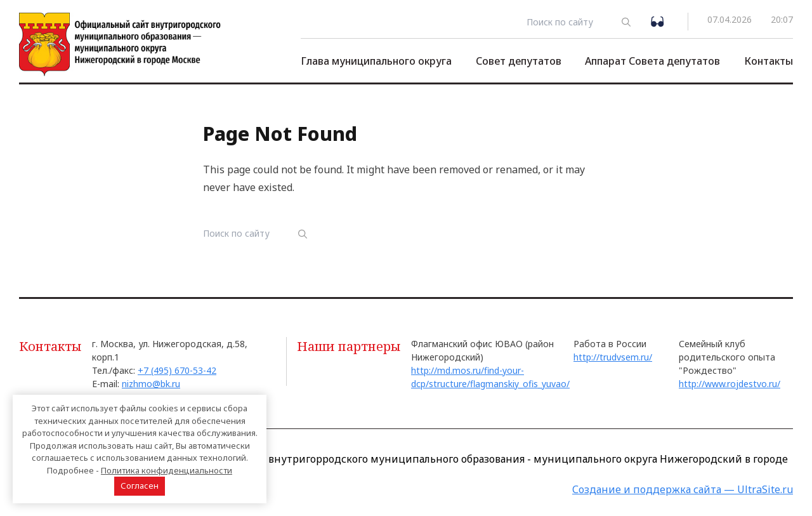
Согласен (140, 486)
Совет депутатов (519, 61)
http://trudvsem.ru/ (613, 357)
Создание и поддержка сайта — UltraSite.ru (683, 489)
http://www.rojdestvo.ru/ (730, 384)
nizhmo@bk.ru (151, 384)
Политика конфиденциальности (167, 470)
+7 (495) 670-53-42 (177, 370)
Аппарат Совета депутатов (652, 61)
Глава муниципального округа (376, 61)
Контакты (769, 61)
